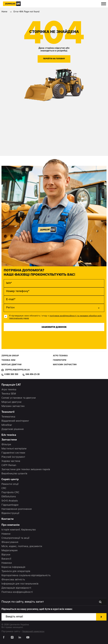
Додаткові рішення (13, 429)
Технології (8, 412)
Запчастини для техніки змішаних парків (26, 470)
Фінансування (10, 542)
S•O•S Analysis (10, 501)
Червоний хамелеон (33, 632)
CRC (4, 488)
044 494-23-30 (33, 375)
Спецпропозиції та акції (15, 538)
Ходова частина (11, 461)
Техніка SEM (8, 360)
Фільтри (6, 445)
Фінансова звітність (13, 580)
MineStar (7, 425)
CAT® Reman (9, 465)
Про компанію (11, 525)
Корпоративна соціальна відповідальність (26, 576)
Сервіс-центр (10, 480)
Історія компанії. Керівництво (19, 530)
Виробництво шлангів (14, 474)
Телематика (8, 417)
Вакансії (6, 559)
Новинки (7, 563)
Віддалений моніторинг (15, 421)
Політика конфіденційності (17, 592)
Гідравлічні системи (13, 453)
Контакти (8, 519)
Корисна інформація (13, 567)
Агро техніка (60, 356)
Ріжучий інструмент (13, 457)
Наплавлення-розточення (17, 509)
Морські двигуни (11, 365)
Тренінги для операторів (16, 571)
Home (4, 12)
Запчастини (9, 440)
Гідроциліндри (10, 505)
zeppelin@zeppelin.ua (17, 370)
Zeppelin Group (10, 356)
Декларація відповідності (16, 588)
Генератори (60, 360)
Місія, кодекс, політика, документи (22, 546)
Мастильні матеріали (14, 449)
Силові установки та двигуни (19, 398)
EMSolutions (9, 497)
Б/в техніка (9, 435)
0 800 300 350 (11, 375)
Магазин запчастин (65, 365)
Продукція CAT (11, 385)
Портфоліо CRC (10, 493)
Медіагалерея (10, 551)
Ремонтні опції (10, 484)
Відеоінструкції (10, 513)
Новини (6, 534)
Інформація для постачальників (20, 584)
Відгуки (6, 555)
